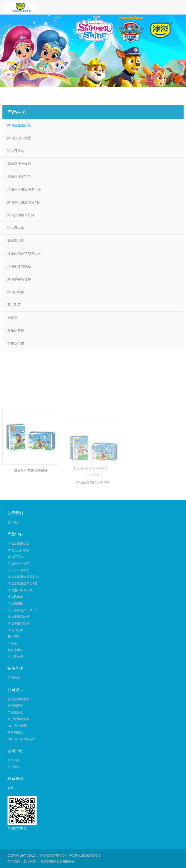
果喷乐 (12, 318)
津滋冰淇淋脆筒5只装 (23, 202)
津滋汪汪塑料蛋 (19, 177)
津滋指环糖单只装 (21, 215)
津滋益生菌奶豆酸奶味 (31, 494)
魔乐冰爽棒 (16, 330)
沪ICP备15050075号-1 (85, 856)
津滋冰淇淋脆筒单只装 (24, 189)
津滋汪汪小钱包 (19, 164)
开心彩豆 (14, 305)
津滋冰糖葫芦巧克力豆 (24, 253)
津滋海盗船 (16, 241)
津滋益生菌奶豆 (19, 125)
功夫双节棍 (16, 343)
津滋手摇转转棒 (19, 279)
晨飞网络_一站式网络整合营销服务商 (49, 861)
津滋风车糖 (16, 228)
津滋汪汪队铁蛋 (19, 138)
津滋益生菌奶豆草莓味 (93, 509)
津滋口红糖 (16, 292)
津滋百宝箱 (16, 151)
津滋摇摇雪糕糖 (19, 266)
